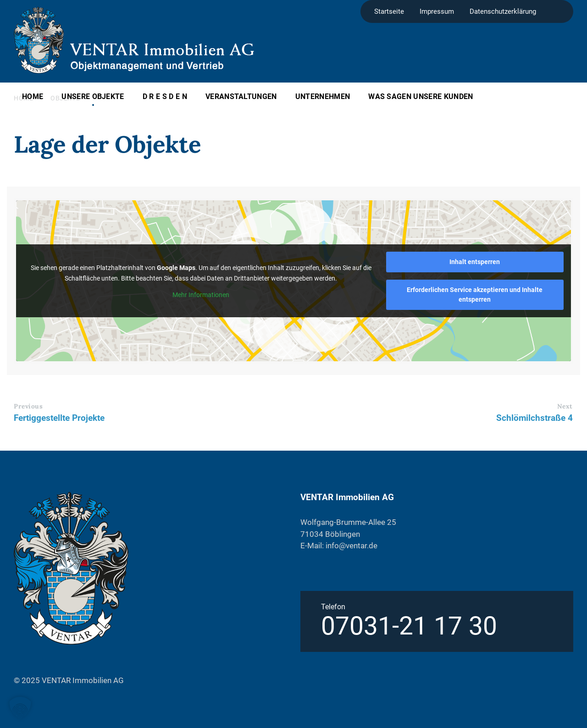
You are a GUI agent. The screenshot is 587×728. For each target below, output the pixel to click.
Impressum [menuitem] (437, 11)
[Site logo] (39, 71)
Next (565, 406)
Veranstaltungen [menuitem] (241, 97)
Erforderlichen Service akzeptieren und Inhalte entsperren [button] (475, 295)
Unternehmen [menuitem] (323, 97)
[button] (20, 708)
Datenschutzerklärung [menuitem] (503, 11)
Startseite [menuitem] (389, 11)
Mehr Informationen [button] (201, 294)
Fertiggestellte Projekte (59, 418)
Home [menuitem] (33, 97)
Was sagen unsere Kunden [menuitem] (421, 97)
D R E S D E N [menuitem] (165, 97)
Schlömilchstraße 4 (534, 418)
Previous (28, 406)
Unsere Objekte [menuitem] (93, 97)
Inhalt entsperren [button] (475, 262)
